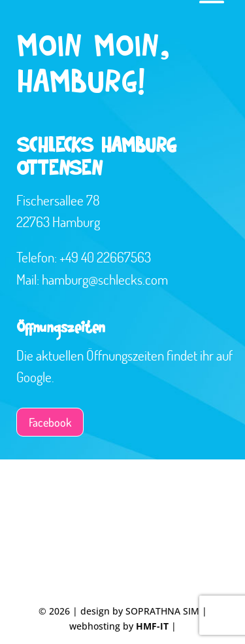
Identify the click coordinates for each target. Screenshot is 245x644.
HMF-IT (152, 626)
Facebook (50, 422)
